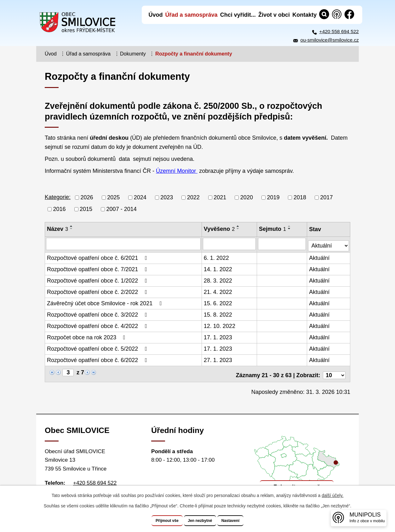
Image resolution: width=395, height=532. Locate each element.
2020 (247, 197)
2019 (273, 197)
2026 (87, 197)
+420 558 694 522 (339, 31)
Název (57, 229)
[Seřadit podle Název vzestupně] (72, 226)
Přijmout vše (159, 521)
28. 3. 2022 (218, 279)
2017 (327, 197)
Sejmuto (273, 229)
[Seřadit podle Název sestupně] (72, 229)
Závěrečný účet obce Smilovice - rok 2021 (106, 302)
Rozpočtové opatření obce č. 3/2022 (98, 313)
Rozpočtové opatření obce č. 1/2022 (98, 279)
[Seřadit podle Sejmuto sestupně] (290, 229)
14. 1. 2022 (218, 268)
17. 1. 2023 (218, 336)
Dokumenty (133, 54)
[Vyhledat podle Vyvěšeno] (230, 244)
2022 (193, 197)
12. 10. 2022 (220, 324)
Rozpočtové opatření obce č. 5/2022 (98, 347)
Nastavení (239, 521)
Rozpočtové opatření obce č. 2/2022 (98, 290)
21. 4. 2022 (218, 290)
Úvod (51, 54)
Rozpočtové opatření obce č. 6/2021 (98, 256)
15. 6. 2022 (218, 302)
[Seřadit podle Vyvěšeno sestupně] (238, 229)
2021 (220, 197)
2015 (86, 209)
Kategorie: (58, 197)
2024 (140, 197)
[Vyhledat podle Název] (123, 244)
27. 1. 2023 (218, 359)
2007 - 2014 (122, 209)
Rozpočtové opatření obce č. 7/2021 (98, 268)
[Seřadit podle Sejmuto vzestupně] (290, 226)
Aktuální (320, 256)
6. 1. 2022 (217, 256)
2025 (113, 197)
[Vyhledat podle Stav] (329, 243)
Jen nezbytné (200, 521)
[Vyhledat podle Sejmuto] (283, 244)
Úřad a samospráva (88, 54)
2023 (167, 197)
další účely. (332, 496)
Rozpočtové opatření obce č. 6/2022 (98, 359)
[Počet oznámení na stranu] (334, 371)
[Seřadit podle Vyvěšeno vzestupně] (238, 226)
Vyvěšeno (220, 229)
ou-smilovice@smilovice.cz (330, 40)
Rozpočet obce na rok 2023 (87, 336)
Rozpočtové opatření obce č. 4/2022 (98, 324)
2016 (60, 209)
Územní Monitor (177, 171)
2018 (300, 197)
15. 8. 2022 (218, 313)
